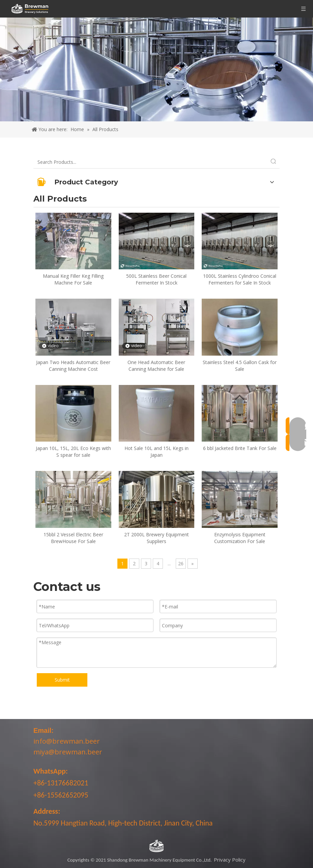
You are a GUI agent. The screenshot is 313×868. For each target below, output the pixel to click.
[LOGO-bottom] (156, 846)
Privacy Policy (230, 860)
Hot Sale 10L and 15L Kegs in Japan (156, 452)
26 (181, 563)
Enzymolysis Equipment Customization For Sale (240, 538)
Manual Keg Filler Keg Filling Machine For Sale (73, 279)
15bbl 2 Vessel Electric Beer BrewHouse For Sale (73, 538)
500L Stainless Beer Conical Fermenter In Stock (156, 279)
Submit (62, 680)
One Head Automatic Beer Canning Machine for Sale (156, 366)
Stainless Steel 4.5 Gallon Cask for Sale (240, 366)
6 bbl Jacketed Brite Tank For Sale (240, 448)
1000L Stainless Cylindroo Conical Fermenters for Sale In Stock (240, 279)
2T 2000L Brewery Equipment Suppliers (156, 538)
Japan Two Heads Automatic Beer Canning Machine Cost (73, 366)
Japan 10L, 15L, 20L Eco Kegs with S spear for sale (73, 452)
